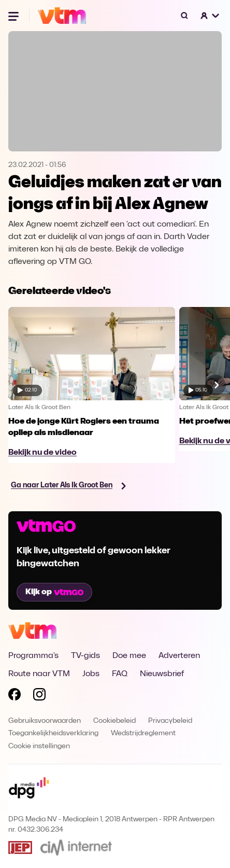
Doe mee (129, 656)
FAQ (120, 674)
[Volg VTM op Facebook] (15, 696)
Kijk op (54, 592)
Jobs (91, 674)
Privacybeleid (170, 721)
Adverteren (179, 656)
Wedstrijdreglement (143, 733)
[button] (210, 16)
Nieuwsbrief (162, 674)
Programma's (33, 656)
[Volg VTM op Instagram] (39, 696)
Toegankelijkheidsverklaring (53, 733)
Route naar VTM (39, 674)
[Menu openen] (15, 16)
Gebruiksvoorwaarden (45, 721)
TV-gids (85, 656)
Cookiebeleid (114, 721)
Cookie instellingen (39, 746)
